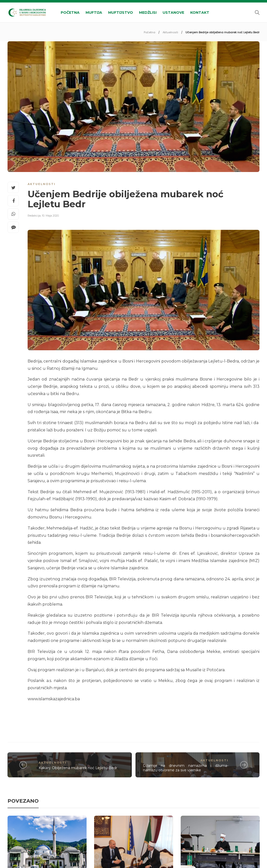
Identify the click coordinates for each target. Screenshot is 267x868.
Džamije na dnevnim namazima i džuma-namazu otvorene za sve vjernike (186, 768)
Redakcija (34, 216)
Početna (70, 13)
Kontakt (200, 13)
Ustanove (173, 13)
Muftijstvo (121, 13)
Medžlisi (148, 13)
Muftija (94, 13)
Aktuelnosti (170, 32)
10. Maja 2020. (51, 216)
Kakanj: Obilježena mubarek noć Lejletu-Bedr (78, 768)
